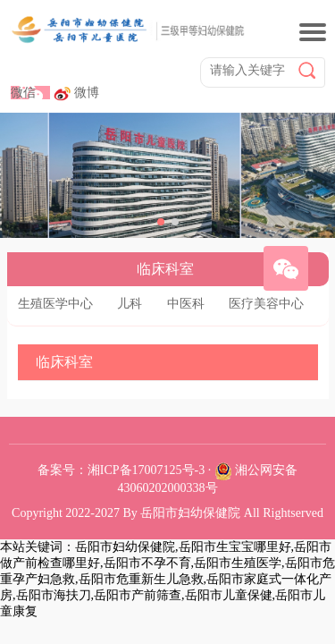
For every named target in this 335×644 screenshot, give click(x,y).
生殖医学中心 (55, 304)
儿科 (130, 304)
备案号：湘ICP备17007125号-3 (121, 470)
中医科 (186, 304)
